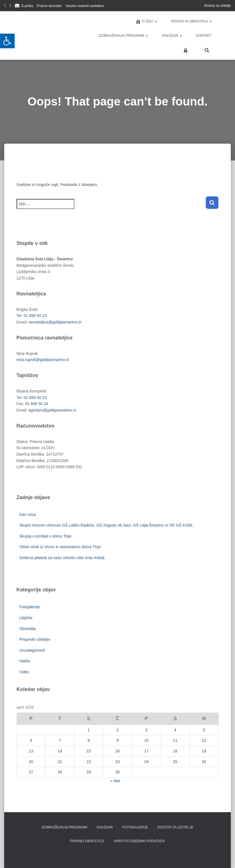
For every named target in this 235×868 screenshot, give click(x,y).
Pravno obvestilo (49, 6)
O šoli (146, 22)
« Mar (115, 781)
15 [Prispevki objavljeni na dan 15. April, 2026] (89, 751)
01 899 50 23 (35, 316)
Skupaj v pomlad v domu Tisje (45, 536)
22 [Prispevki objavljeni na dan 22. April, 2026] (89, 762)
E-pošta (27, 6)
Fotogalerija (30, 607)
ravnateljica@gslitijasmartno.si (55, 322)
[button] (7, 41)
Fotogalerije (135, 827)
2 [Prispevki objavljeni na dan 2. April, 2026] (118, 730)
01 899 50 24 (37, 404)
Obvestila (28, 629)
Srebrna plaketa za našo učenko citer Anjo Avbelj (62, 558)
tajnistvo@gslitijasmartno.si (52, 410)
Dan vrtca (28, 515)
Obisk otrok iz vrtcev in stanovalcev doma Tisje (60, 547)
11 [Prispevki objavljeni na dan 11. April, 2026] (175, 740)
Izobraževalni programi (123, 36)
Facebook (5, 6)
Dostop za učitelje (217, 6)
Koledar (172, 36)
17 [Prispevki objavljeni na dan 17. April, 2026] (146, 751)
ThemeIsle (209, 855)
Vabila (25, 661)
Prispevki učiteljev (35, 639)
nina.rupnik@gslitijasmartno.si (43, 360)
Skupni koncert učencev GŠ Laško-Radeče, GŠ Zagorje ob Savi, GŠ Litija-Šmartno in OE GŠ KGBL (106, 525)
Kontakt (204, 36)
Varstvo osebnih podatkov (85, 6)
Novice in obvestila (191, 21)
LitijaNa (26, 618)
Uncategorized (32, 650)
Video (24, 672)
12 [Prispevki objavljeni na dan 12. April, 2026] (204, 740)
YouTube (10, 6)
